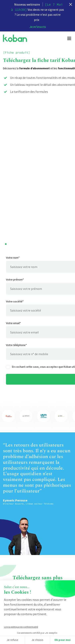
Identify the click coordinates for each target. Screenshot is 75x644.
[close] (71, 4)
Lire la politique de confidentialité (21, 627)
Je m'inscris (38, 27)
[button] (6, 248)
